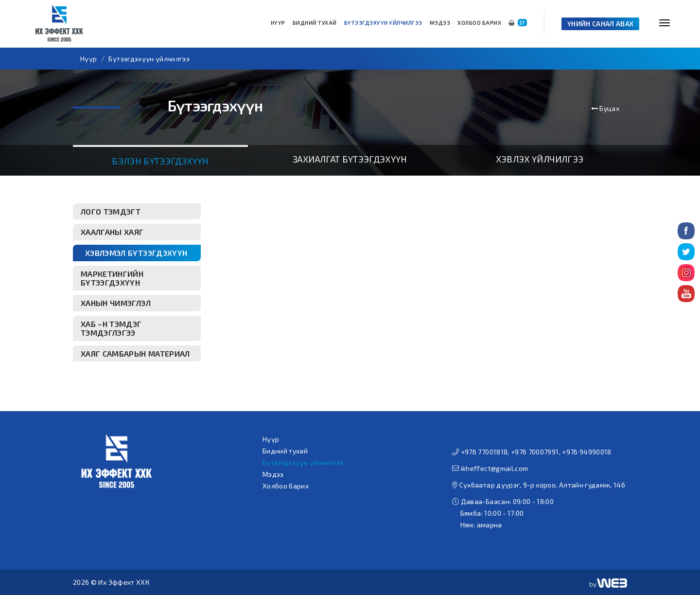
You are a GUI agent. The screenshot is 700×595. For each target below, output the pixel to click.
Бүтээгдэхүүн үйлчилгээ (383, 23)
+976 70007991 (535, 452)
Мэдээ (440, 23)
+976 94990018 (587, 452)
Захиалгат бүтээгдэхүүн (350, 159)
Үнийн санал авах (601, 24)
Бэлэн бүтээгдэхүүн (160, 161)
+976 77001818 (484, 452)
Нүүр (278, 23)
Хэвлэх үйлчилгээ (540, 159)
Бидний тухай (315, 23)
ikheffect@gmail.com (495, 468)
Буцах (605, 108)
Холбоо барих (479, 23)
